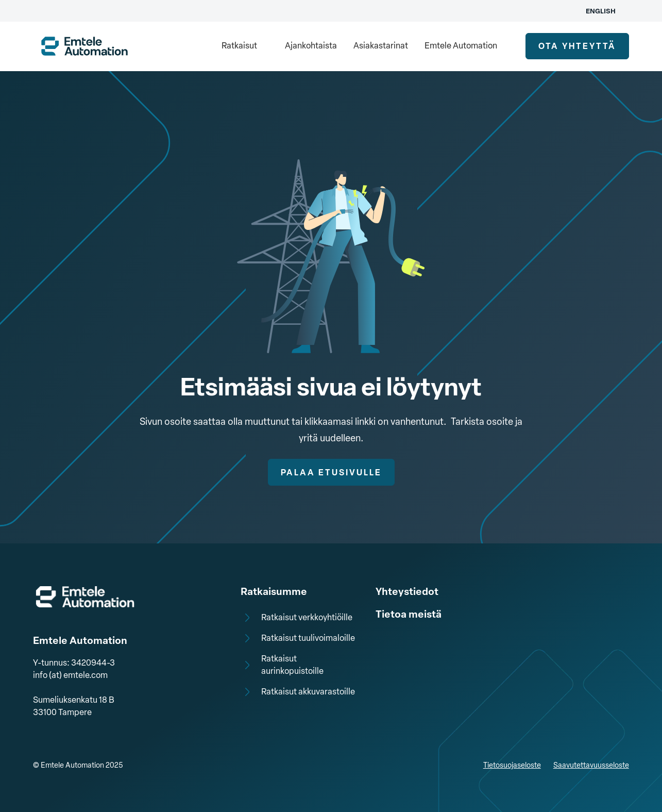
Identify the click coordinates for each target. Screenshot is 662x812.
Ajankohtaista (311, 46)
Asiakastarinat (381, 46)
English (601, 11)
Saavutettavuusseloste (591, 765)
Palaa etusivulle (331, 473)
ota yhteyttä (577, 46)
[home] (84, 46)
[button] (245, 46)
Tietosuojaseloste (512, 765)
